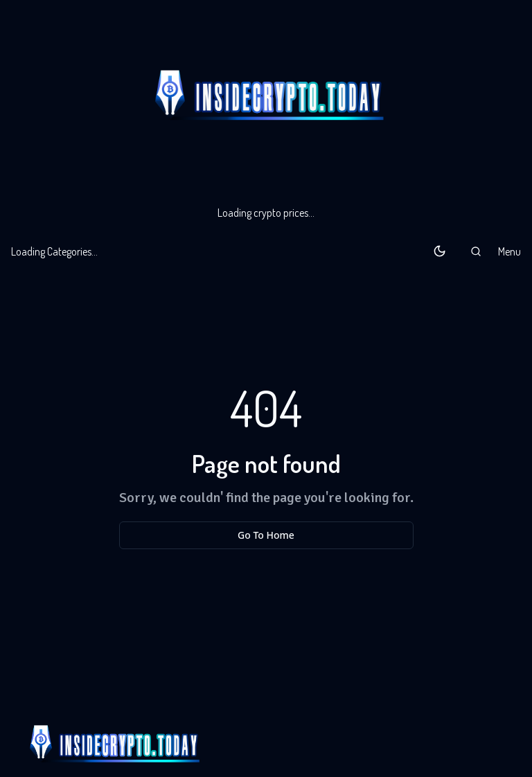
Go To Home (266, 535)
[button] (476, 251)
